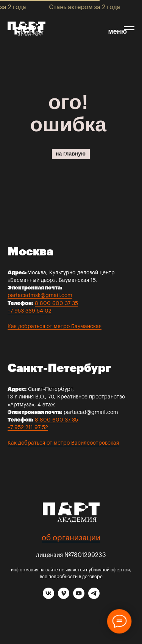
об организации (71, 538)
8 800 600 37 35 (56, 303)
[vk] (48, 597)
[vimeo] (64, 597)
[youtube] (79, 597)
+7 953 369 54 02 (30, 311)
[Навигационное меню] (129, 28)
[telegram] (94, 597)
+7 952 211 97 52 (28, 428)
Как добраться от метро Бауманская (55, 327)
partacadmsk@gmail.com (40, 296)
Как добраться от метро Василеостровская (63, 443)
